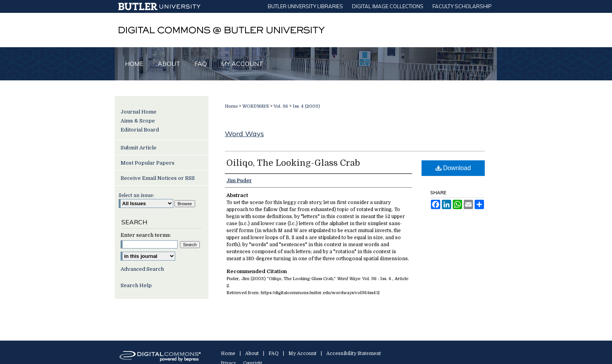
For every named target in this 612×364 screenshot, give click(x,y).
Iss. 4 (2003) (306, 106)
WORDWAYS (256, 106)
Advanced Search (142, 269)
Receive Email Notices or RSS (158, 178)
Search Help (136, 285)
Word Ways (244, 134)
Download (453, 168)
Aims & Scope (138, 121)
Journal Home (139, 112)
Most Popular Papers (148, 163)
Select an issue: (136, 195)
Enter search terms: (146, 235)
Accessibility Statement (354, 353)
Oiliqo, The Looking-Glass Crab (293, 163)
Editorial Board (140, 130)
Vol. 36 (281, 106)
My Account (302, 353)
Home (231, 106)
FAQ (274, 353)
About (252, 353)
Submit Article (139, 148)
